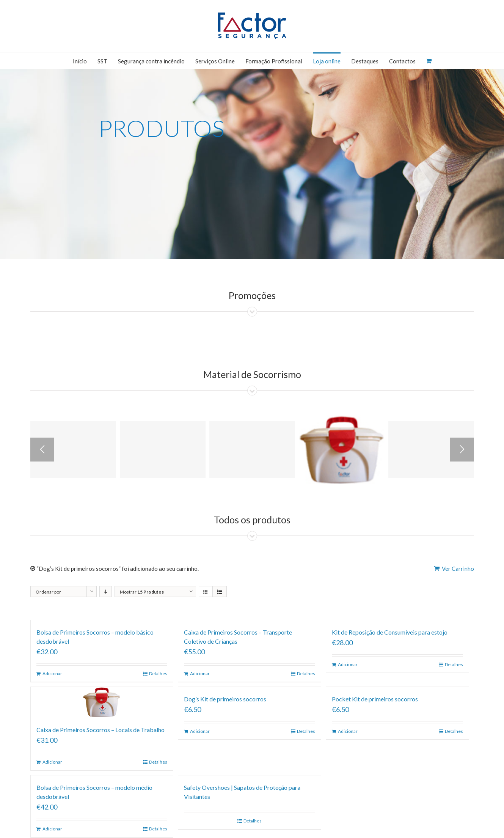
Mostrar (142, 592)
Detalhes (158, 673)
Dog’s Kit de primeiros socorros (225, 699)
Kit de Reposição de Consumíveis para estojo (390, 632)
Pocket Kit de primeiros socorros (375, 699)
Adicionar (52, 673)
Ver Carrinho (458, 569)
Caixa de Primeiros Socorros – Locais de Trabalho (100, 730)
